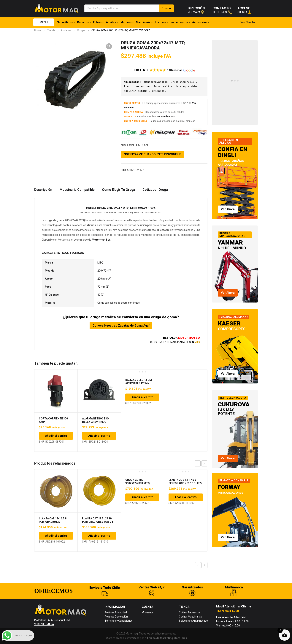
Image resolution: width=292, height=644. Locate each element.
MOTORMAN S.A (189, 338)
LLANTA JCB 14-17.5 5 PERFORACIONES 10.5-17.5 (185, 482)
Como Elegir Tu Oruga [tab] (119, 190)
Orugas (81, 30)
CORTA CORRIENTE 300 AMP (53, 420)
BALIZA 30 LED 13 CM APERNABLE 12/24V (139, 382)
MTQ (197, 342)
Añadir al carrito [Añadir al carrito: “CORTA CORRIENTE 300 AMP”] (56, 436)
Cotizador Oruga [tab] (155, 190)
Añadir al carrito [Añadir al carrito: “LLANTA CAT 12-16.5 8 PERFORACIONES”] (56, 536)
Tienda (51, 30)
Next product (204, 565)
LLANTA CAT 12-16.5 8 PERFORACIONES (53, 520)
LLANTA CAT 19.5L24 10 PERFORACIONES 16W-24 (97, 520)
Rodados (66, 30)
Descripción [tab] (43, 190)
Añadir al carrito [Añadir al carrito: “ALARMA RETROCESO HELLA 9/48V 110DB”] (99, 436)
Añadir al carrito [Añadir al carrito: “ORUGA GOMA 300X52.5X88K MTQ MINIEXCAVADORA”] (142, 497)
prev (198, 463)
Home (38, 30)
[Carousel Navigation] (201, 463)
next (204, 463)
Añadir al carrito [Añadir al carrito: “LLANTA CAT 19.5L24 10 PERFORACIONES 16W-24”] (99, 536)
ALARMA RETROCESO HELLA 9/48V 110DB (95, 420)
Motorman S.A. (101, 240)
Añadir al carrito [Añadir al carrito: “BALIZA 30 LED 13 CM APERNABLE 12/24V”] (142, 397)
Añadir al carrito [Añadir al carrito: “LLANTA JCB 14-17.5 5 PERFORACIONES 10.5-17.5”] (186, 497)
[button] (109, 46)
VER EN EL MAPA (44, 624)
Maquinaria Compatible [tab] (77, 190)
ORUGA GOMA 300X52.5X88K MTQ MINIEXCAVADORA (138, 483)
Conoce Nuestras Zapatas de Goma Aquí (121, 326)
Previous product (198, 565)
